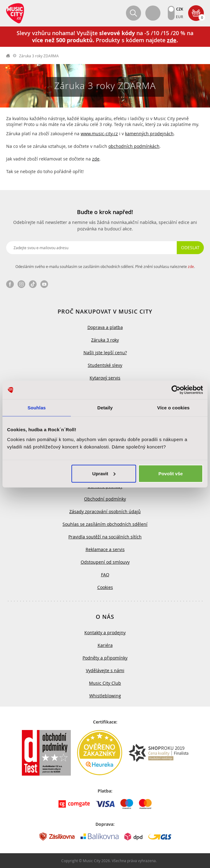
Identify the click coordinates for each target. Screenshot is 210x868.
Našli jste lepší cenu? (105, 353)
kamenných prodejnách (149, 134)
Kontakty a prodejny (105, 633)
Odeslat (190, 247)
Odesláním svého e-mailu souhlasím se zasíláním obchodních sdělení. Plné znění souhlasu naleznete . (105, 266)
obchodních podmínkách (134, 146)
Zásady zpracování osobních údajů (105, 511)
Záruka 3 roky (105, 340)
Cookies (105, 587)
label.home (8, 56)
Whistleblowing (105, 696)
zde (96, 159)
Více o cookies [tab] (173, 408)
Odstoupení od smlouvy (105, 562)
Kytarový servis (105, 378)
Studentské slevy (105, 365)
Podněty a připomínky (105, 658)
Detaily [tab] (105, 408)
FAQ (105, 575)
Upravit (104, 473)
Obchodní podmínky (105, 499)
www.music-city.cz (99, 134)
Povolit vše (170, 473)
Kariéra (105, 645)
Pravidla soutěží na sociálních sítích (105, 537)
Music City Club (105, 683)
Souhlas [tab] (36, 408)
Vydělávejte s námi (105, 670)
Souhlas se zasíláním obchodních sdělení (105, 524)
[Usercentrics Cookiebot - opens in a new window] (176, 390)
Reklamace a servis (105, 549)
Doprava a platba (105, 327)
